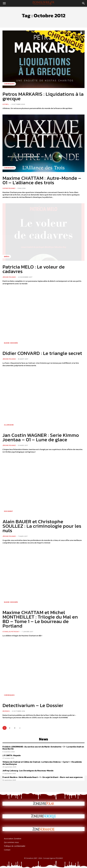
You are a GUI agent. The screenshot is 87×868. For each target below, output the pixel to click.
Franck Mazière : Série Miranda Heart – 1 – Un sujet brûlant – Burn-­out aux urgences (43, 777)
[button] (4, 3)
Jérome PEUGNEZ (9, 277)
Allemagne (9, 425)
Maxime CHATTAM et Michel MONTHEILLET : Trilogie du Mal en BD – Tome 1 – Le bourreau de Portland (40, 619)
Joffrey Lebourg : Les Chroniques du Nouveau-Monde (28, 771)
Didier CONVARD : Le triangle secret (42, 353)
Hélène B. (6, 711)
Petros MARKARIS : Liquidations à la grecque (43, 96)
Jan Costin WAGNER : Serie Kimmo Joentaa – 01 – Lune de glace (41, 437)
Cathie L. (6, 104)
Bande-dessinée (11, 343)
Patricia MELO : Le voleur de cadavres (34, 269)
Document (8, 511)
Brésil (7, 257)
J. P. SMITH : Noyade (12, 755)
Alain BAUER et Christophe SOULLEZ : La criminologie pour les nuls (42, 526)
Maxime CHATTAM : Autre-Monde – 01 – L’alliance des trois (42, 180)
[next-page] (20, 728)
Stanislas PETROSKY (11, 632)
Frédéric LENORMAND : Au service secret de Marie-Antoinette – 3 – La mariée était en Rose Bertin (43, 748)
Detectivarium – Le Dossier (33, 705)
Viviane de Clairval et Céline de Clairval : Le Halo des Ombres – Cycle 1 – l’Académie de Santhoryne (42, 763)
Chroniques (9, 84)
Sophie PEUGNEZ (9, 188)
